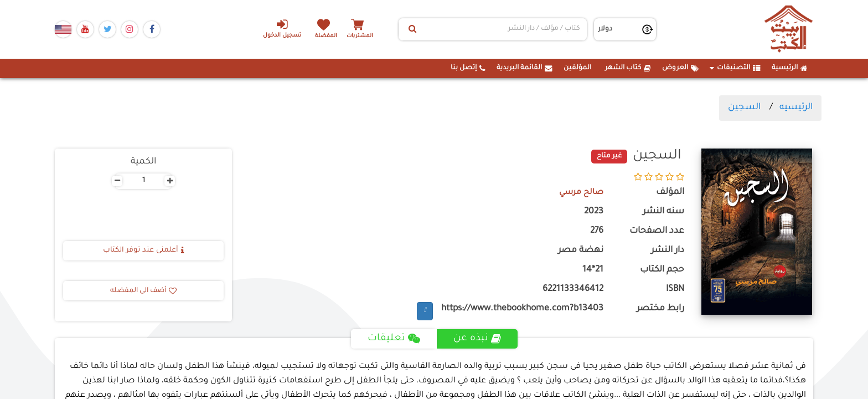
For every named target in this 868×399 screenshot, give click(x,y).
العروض (680, 68)
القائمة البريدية (525, 68)
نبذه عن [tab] (477, 339)
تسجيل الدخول (278, 28)
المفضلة (329, 36)
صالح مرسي (579, 193)
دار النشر (668, 251)
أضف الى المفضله (143, 291)
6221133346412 (573, 290)
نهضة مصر (581, 251)
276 (597, 231)
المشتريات (367, 36)
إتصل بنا (468, 68)
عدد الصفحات (657, 231)
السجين (744, 108)
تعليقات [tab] (393, 339)
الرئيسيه (796, 108)
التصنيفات (735, 68)
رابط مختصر (660, 309)
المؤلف (670, 193)
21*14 (593, 270)
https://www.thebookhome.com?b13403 (522, 309)
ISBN (675, 290)
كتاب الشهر (628, 68)
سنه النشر (663, 212)
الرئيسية (790, 68)
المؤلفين (577, 68)
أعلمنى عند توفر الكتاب (143, 250)
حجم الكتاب (662, 270)
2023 (594, 212)
